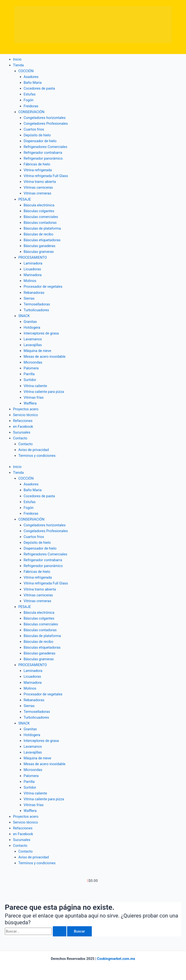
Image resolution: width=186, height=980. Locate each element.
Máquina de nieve (38, 351)
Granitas (30, 322)
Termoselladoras (37, 304)
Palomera (31, 368)
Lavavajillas (33, 345)
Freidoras (31, 106)
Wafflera (30, 403)
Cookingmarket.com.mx (116, 959)
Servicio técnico (26, 415)
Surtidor (30, 380)
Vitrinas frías (34, 397)
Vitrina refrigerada (38, 170)
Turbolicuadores (36, 310)
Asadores (31, 77)
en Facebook (23, 427)
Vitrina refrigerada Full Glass (46, 176)
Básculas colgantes (39, 211)
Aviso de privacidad (34, 450)
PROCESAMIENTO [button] (33, 257)
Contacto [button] (20, 438)
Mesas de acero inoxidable (45, 357)
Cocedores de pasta (39, 88)
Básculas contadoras (40, 223)
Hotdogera (32, 327)
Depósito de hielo (37, 135)
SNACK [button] (24, 316)
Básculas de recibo (39, 234)
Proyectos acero (26, 409)
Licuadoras (32, 269)
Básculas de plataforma (42, 228)
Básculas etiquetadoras (42, 240)
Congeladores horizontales (45, 118)
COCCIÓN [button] (26, 71)
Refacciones (23, 421)
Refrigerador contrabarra (43, 153)
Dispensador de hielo (40, 141)
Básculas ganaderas (40, 246)
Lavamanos (33, 339)
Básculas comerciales (41, 217)
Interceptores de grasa (41, 333)
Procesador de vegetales (43, 287)
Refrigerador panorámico (43, 158)
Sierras (29, 298)
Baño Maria (33, 83)
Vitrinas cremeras (38, 193)
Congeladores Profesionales (46, 124)
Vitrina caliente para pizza (44, 392)
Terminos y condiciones (37, 456)
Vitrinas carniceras (38, 187)
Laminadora (33, 263)
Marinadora (33, 275)
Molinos (30, 281)
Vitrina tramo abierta (40, 182)
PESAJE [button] (25, 199)
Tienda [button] (18, 65)
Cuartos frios (34, 129)
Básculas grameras (39, 252)
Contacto (26, 444)
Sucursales (22, 432)
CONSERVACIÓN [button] (31, 112)
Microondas (33, 362)
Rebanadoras (34, 293)
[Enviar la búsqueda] (60, 931)
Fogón (29, 100)
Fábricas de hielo (37, 164)
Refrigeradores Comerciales (46, 147)
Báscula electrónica (39, 205)
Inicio (17, 59)
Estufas (30, 94)
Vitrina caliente (35, 386)
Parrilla (29, 374)
